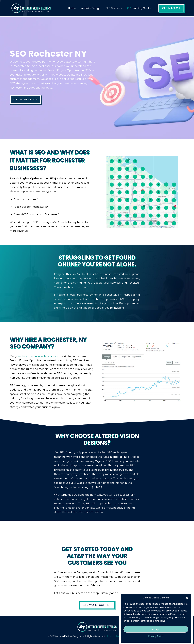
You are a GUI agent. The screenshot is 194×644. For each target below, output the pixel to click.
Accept (156, 629)
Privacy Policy (156, 636)
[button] (187, 598)
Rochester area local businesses (38, 356)
